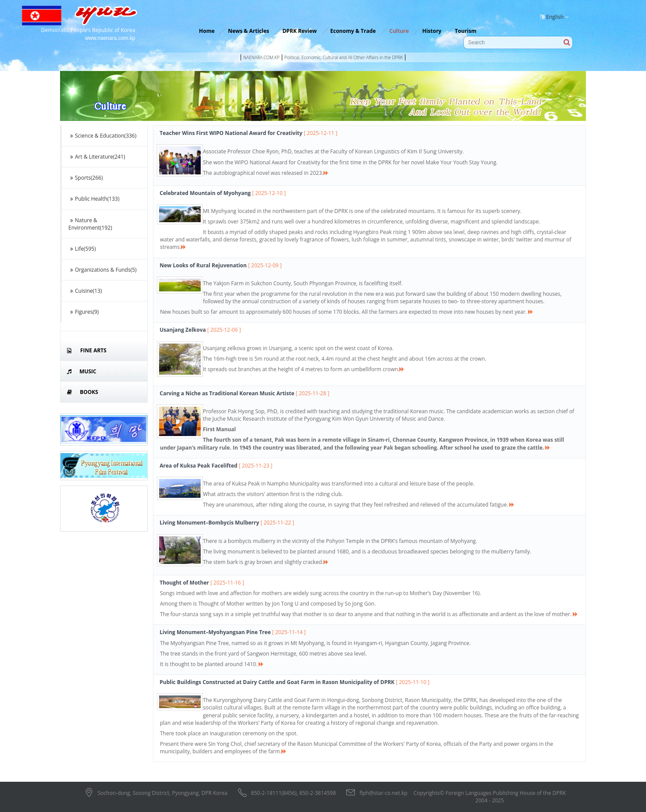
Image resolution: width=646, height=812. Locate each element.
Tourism (466, 31)
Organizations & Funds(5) (103, 270)
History (432, 31)
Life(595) (82, 249)
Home (207, 31)
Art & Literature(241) (97, 157)
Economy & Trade (353, 31)
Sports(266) (86, 178)
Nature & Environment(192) (90, 224)
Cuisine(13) (85, 291)
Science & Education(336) (102, 136)
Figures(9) (83, 312)
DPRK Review (300, 31)
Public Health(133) (94, 199)
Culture (399, 31)
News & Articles (248, 31)
